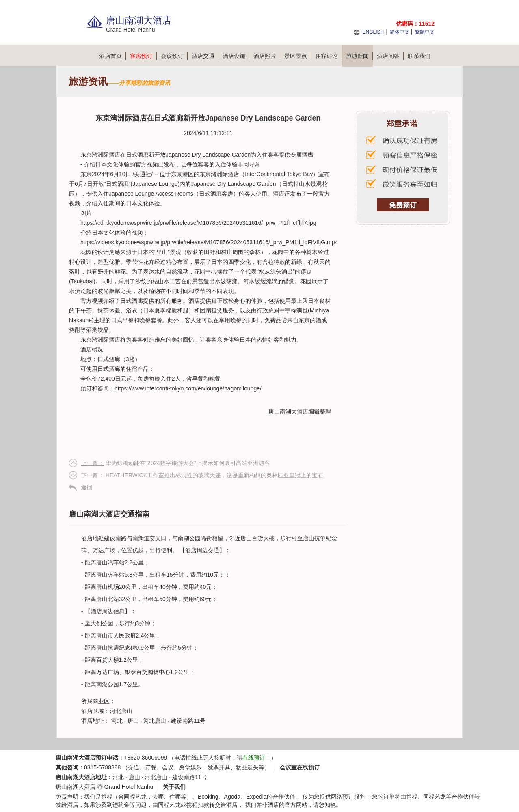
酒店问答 (390, 56)
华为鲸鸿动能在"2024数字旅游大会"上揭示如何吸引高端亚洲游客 (176, 463)
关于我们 (174, 787)
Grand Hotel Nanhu (129, 787)
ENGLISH (373, 32)
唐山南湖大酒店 (288, 411)
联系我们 (419, 56)
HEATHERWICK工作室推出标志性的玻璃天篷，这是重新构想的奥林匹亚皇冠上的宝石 (202, 475)
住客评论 (329, 56)
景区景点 (298, 56)
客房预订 (143, 56)
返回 (87, 487)
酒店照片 (267, 56)
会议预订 (174, 56)
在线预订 (254, 758)
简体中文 (400, 32)
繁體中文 (425, 32)
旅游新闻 (359, 56)
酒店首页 (112, 56)
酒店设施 (236, 56)
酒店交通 (205, 56)
